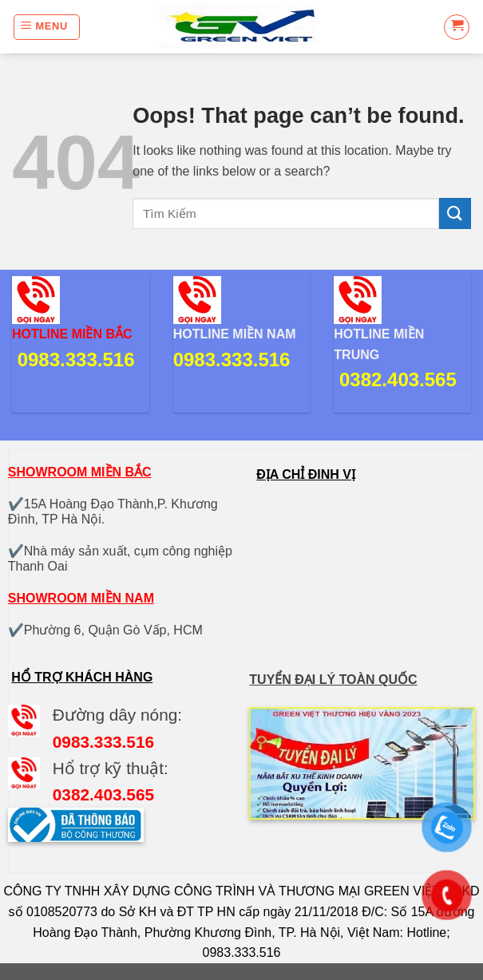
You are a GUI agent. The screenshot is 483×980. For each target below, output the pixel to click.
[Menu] (47, 27)
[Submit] (455, 213)
